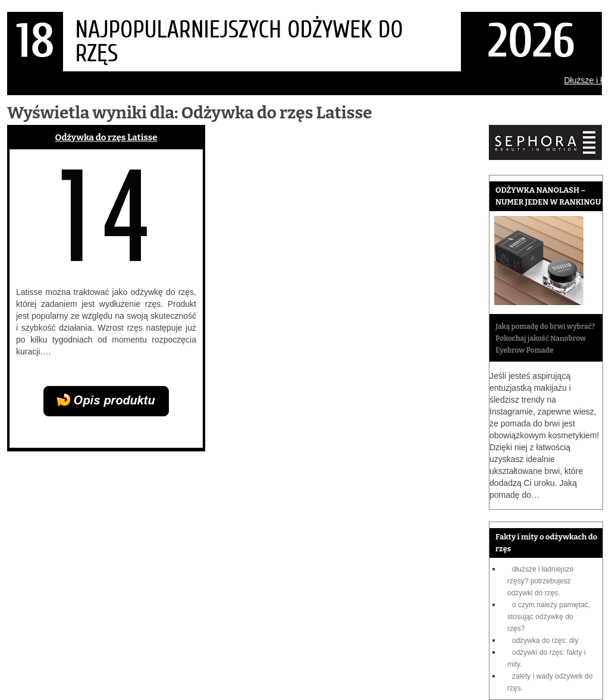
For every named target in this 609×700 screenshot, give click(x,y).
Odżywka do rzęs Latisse (106, 137)
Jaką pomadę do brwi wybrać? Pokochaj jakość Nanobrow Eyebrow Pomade (545, 338)
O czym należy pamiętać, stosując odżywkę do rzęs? (549, 617)
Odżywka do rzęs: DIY (545, 641)
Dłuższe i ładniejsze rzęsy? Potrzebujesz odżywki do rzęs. (540, 581)
